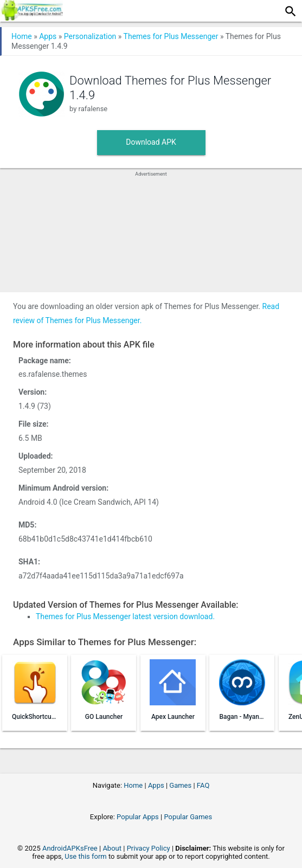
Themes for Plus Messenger (171, 36)
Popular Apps (138, 817)
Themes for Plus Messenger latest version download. (125, 616)
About (112, 848)
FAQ (203, 785)
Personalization (90, 36)
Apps (48, 36)
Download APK (151, 142)
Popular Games (188, 817)
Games (180, 785)
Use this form (86, 856)
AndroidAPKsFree (70, 848)
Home (22, 36)
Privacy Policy (149, 848)
